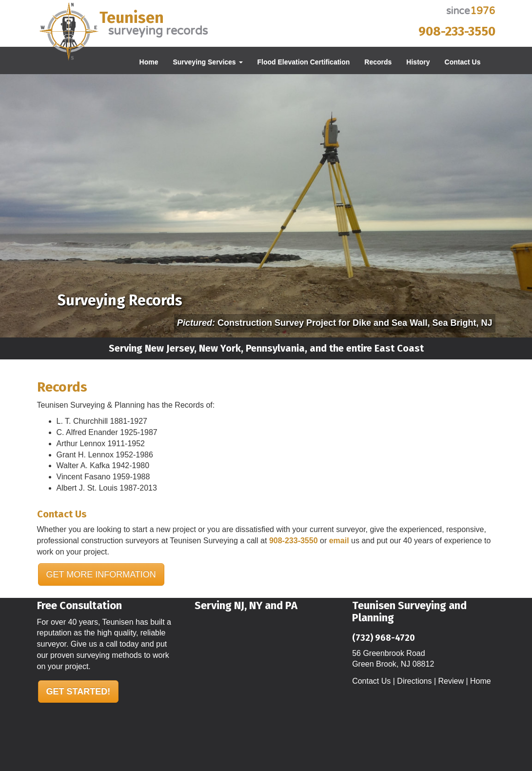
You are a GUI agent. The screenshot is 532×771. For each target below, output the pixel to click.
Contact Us (463, 62)
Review (451, 681)
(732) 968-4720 (384, 638)
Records (378, 62)
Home (149, 62)
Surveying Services (207, 62)
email (339, 541)
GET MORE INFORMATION (101, 574)
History (418, 62)
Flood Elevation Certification (304, 62)
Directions (414, 681)
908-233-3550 (457, 31)
